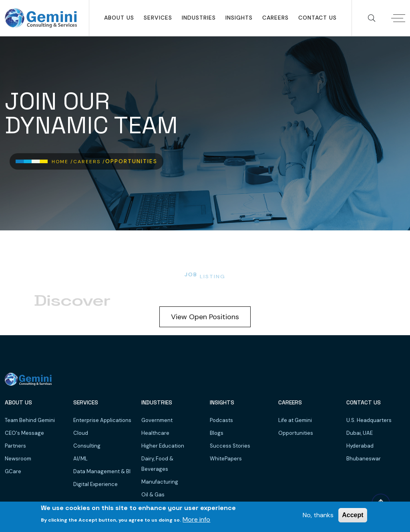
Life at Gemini (295, 420)
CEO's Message (24, 433)
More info (196, 519)
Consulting (87, 446)
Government (157, 420)
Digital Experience (95, 484)
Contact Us (318, 18)
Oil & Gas (153, 495)
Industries (199, 18)
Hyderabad (360, 446)
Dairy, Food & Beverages (157, 464)
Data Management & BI (102, 471)
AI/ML (80, 459)
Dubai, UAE (360, 433)
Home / (62, 162)
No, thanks (318, 515)
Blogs (217, 433)
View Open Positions (205, 317)
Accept (353, 515)
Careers (275, 18)
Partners (15, 446)
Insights (239, 18)
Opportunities (296, 433)
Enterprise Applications (102, 420)
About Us (119, 18)
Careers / (89, 162)
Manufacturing (160, 482)
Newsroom (18, 459)
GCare (13, 471)
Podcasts (221, 420)
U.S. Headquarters (369, 420)
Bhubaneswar (364, 459)
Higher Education (163, 446)
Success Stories (230, 446)
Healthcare (155, 433)
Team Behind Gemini (30, 420)
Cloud (81, 433)
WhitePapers (226, 459)
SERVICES (158, 18)
